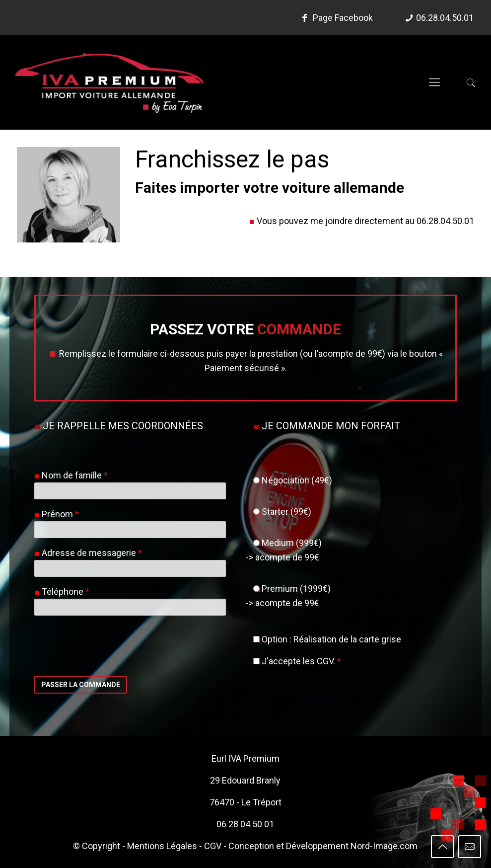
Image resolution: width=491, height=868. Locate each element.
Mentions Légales (162, 846)
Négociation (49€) (293, 480)
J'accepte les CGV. (297, 661)
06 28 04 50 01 (245, 824)
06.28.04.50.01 (445, 18)
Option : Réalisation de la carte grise (327, 639)
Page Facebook (336, 18)
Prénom (60, 514)
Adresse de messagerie (92, 553)
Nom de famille (75, 475)
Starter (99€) (282, 512)
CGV (213, 846)
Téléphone (66, 592)
